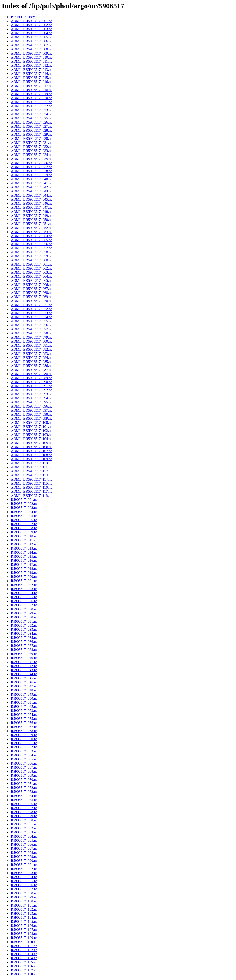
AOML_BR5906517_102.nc (32, 431)
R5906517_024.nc (24, 593)
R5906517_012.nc (24, 544)
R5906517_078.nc (24, 812)
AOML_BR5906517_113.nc (31, 475)
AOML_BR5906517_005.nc (32, 37)
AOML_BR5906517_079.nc (32, 337)
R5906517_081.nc (24, 824)
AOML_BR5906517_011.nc (31, 61)
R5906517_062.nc (24, 747)
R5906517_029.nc (24, 613)
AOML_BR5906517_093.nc (32, 394)
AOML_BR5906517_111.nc (31, 467)
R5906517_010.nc (24, 536)
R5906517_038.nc (24, 650)
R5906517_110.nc (24, 942)
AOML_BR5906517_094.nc (32, 398)
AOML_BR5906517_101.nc (32, 427)
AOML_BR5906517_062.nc (32, 268)
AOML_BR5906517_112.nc (31, 471)
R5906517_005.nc (24, 516)
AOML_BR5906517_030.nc (32, 139)
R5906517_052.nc (24, 706)
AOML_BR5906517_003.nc (32, 29)
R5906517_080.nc (24, 820)
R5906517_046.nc (24, 682)
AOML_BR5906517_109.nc (32, 459)
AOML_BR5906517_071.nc (32, 305)
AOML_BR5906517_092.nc (32, 390)
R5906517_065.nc (24, 759)
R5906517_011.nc (24, 540)
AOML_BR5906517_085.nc (32, 362)
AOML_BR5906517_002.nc (32, 25)
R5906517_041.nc (24, 662)
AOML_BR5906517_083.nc (32, 354)
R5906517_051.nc (24, 702)
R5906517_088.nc (24, 853)
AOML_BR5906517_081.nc (32, 345)
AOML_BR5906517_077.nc (32, 329)
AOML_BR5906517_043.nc (32, 191)
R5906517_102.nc (24, 909)
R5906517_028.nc (24, 609)
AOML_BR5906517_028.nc (32, 130)
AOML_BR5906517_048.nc (32, 212)
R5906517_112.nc (24, 950)
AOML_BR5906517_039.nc (32, 175)
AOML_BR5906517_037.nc (32, 167)
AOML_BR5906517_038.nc (32, 171)
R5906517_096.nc (24, 885)
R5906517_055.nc (24, 719)
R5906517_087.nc (24, 848)
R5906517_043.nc (24, 670)
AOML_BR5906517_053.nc (32, 232)
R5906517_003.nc (24, 508)
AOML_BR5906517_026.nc (32, 122)
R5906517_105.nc (24, 922)
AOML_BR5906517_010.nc (32, 57)
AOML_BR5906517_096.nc (32, 406)
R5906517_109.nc (24, 938)
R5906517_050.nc (24, 698)
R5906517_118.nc (24, 974)
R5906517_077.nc (24, 808)
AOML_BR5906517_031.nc (32, 143)
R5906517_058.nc (24, 731)
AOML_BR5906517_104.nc (32, 439)
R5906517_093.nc (24, 873)
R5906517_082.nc (24, 828)
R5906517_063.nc (24, 751)
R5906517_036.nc (24, 642)
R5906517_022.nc (24, 585)
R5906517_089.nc (24, 857)
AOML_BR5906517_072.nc (32, 309)
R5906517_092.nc (24, 869)
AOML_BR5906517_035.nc (32, 159)
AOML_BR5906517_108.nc (32, 455)
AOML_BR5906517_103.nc (32, 435)
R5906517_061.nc (24, 743)
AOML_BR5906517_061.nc (32, 264)
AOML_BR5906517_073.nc (32, 313)
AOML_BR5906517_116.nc (31, 487)
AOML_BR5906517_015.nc (32, 78)
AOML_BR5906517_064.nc (32, 276)
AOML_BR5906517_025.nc (32, 118)
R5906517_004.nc (24, 512)
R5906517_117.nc (24, 970)
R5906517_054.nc (24, 715)
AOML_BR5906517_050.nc (32, 220)
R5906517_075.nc (24, 800)
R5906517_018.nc (24, 569)
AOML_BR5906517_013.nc (32, 70)
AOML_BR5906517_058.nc (32, 252)
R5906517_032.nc (24, 625)
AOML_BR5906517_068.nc (32, 293)
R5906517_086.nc (24, 844)
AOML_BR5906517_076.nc (32, 325)
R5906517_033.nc (24, 629)
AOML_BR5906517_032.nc (32, 147)
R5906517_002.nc (24, 504)
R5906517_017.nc (24, 564)
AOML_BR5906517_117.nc (31, 491)
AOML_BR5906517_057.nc (32, 248)
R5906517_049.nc (24, 694)
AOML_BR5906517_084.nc (32, 358)
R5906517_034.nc (24, 633)
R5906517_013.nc (24, 548)
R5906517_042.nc (24, 666)
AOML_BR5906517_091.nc (32, 386)
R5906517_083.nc (24, 832)
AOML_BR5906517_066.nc (32, 285)
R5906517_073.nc (24, 792)
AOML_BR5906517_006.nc (32, 41)
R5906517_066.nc (24, 763)
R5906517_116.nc (24, 966)
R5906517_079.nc (24, 816)
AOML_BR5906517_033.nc (32, 151)
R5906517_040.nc (24, 658)
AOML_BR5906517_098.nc (32, 414)
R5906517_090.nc (24, 861)
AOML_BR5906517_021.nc (32, 102)
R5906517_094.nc (24, 877)
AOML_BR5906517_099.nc (32, 418)
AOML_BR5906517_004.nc (32, 33)
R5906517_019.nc (24, 573)
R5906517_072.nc (24, 788)
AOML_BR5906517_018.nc (32, 90)
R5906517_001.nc (24, 500)
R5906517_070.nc (24, 780)
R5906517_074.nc (24, 796)
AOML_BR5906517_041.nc (32, 183)
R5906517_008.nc (24, 528)
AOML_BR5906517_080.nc (32, 341)
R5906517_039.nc (24, 654)
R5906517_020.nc (24, 577)
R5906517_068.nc (24, 771)
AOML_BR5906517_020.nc (32, 98)
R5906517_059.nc (24, 735)
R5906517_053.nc (24, 711)
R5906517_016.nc (24, 560)
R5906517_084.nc (24, 836)
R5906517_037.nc (24, 646)
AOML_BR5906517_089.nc (32, 378)
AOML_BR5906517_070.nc (32, 301)
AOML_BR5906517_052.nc (32, 228)
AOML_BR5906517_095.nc (32, 402)
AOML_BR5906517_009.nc (32, 53)
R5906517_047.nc (24, 686)
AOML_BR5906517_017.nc (32, 86)
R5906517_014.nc (24, 552)
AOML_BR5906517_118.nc (31, 496)
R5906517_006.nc (24, 520)
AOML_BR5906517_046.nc (32, 203)
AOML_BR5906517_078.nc (32, 333)
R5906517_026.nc (24, 601)
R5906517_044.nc (24, 674)
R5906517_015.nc (24, 556)
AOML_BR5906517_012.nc (32, 65)
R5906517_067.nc (24, 767)
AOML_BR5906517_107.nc (32, 451)
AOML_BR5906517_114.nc (31, 479)
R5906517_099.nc (24, 897)
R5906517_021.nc (24, 581)
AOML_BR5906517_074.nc (32, 317)
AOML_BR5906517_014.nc (32, 74)
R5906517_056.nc (24, 723)
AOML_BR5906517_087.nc (32, 370)
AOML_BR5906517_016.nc (32, 82)
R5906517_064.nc (24, 755)
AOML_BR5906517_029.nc (32, 134)
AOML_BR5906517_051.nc (32, 224)
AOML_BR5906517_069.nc (32, 297)
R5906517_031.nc (24, 621)
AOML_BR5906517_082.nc (32, 349)
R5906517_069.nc (24, 775)
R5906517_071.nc (24, 784)
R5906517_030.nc (24, 617)
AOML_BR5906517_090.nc (32, 382)
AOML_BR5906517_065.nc (32, 280)
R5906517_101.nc (24, 905)
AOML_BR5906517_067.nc (32, 289)
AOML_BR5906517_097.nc (32, 410)
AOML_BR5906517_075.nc (32, 321)
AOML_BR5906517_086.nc (32, 366)
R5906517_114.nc (24, 958)
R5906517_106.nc (24, 926)
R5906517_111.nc (24, 946)
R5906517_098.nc (24, 893)
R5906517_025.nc (24, 597)
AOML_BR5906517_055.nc (32, 240)
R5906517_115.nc (24, 962)
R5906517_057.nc (24, 727)
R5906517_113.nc (24, 954)
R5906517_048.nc (24, 690)
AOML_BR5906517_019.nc (32, 94)
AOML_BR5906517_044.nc (32, 195)
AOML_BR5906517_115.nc (31, 483)
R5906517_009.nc (24, 532)
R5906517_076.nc (24, 804)
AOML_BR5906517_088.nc (32, 374)
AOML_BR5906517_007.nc (32, 45)
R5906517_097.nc (24, 889)
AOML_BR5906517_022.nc (32, 106)
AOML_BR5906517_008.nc (32, 49)
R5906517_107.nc (24, 930)
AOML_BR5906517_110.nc (31, 463)
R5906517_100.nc (24, 901)
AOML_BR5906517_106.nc (32, 447)
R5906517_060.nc (24, 739)
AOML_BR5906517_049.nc (32, 216)
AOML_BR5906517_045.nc (32, 199)
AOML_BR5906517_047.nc (32, 207)
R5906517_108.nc (24, 934)
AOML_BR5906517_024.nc (32, 114)
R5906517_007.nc (24, 524)
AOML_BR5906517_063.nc (32, 272)
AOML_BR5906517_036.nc (32, 163)
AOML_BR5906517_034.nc (32, 155)
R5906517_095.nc (24, 881)
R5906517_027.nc (24, 605)
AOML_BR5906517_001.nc (32, 21)
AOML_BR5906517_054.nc (32, 236)
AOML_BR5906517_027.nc (32, 126)
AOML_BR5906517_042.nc (32, 187)
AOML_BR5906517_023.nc (32, 110)
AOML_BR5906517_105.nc (32, 443)
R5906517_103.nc (24, 913)
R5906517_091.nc (24, 865)
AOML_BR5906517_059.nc (32, 256)
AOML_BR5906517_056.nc (32, 244)
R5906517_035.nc (24, 638)
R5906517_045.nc (24, 678)
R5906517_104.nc (24, 917)
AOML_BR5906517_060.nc (32, 260)
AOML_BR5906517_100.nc (32, 422)
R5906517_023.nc (24, 589)
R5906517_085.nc (24, 840)
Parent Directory (23, 17)
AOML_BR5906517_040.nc (32, 179)
